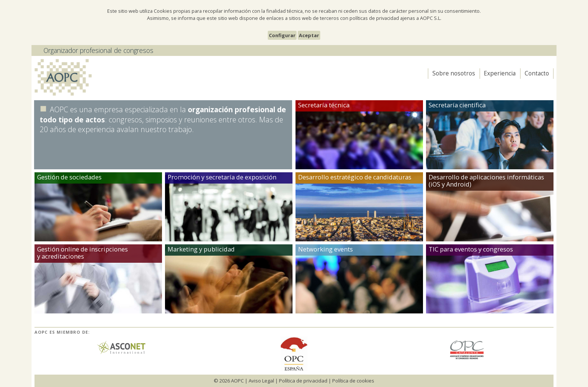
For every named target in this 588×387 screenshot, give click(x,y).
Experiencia (500, 73)
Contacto (537, 73)
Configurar (282, 35)
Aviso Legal (261, 381)
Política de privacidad (303, 381)
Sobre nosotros (454, 73)
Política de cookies (353, 381)
